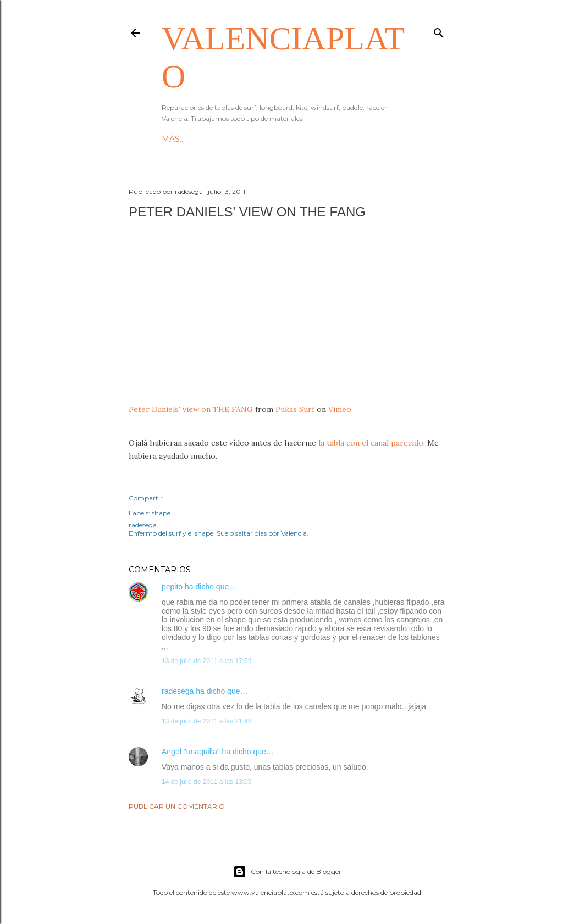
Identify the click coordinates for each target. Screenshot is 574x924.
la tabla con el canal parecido (371, 443)
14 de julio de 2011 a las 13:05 (206, 782)
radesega (178, 691)
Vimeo (340, 409)
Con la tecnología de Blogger (287, 872)
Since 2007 (218, 139)
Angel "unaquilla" (191, 752)
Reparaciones (281, 139)
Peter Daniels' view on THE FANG (191, 409)
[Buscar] (439, 30)
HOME (175, 139)
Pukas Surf (295, 409)
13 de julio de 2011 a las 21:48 (206, 721)
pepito (172, 587)
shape (161, 513)
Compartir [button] (146, 498)
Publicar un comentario (177, 806)
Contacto (343, 139)
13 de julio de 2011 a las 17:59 (206, 661)
